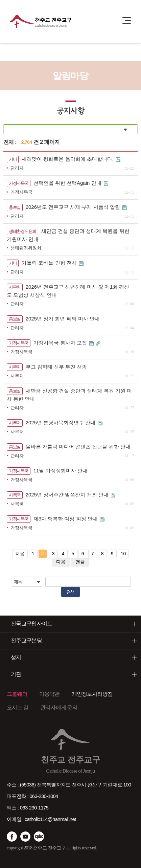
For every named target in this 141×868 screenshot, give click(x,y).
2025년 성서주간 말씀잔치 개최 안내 (68, 495)
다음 (61, 562)
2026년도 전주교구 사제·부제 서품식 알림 (74, 207)
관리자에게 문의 (59, 707)
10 (123, 554)
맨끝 (80, 562)
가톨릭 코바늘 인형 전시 (50, 263)
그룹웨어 (17, 694)
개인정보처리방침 (92, 694)
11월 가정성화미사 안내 (61, 471)
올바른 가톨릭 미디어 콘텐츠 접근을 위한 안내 (78, 447)
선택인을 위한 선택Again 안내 (68, 183)
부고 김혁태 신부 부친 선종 (56, 367)
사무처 (15, 287)
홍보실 (15, 207)
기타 (13, 159)
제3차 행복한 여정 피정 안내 (66, 519)
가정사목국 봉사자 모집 (61, 343)
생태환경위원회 (22, 231)
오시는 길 (18, 707)
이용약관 (50, 694)
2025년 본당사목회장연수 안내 (61, 422)
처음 (20, 554)
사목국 (15, 495)
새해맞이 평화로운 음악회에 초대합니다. (68, 159)
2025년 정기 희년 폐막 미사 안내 (63, 319)
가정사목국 (19, 183)
